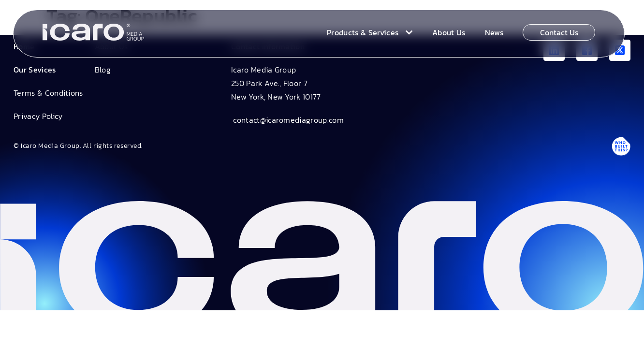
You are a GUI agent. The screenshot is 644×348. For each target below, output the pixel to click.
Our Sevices (35, 70)
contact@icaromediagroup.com (287, 120)
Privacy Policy (38, 116)
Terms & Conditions (48, 93)
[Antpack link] (621, 146)
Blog (103, 70)
